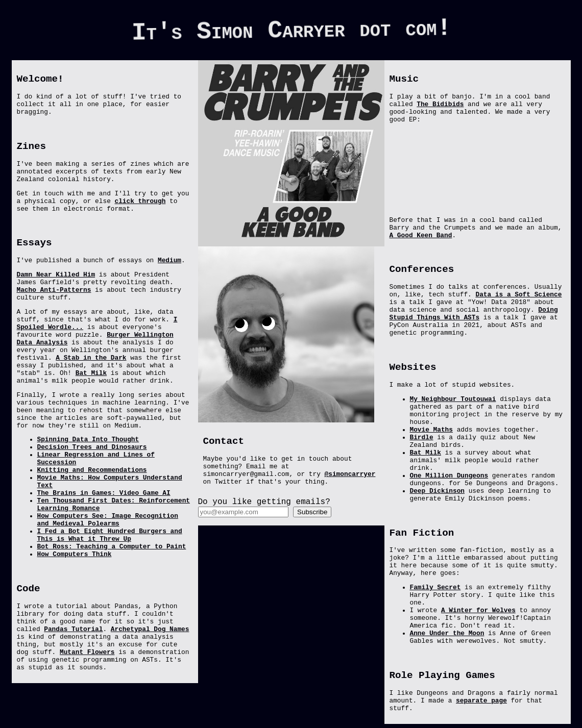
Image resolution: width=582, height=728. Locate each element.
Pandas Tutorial (73, 629)
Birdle (422, 437)
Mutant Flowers (87, 652)
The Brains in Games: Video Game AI (104, 493)
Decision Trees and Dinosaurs (92, 447)
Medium (169, 260)
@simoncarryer (350, 474)
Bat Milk (91, 373)
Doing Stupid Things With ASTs (474, 314)
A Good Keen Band (421, 235)
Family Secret (435, 587)
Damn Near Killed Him (56, 275)
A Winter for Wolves (478, 610)
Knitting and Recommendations (92, 470)
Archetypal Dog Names (150, 629)
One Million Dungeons (449, 476)
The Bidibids (440, 104)
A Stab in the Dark (91, 358)
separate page (481, 701)
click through (140, 201)
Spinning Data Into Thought (88, 440)
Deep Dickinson (438, 491)
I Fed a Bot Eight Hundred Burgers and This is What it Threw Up (110, 535)
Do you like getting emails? (264, 502)
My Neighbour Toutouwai (453, 399)
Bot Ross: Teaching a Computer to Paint (112, 547)
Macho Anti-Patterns (54, 290)
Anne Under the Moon (447, 633)
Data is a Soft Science (518, 295)
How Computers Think (75, 554)
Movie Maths (431, 430)
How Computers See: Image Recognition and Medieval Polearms (108, 520)
